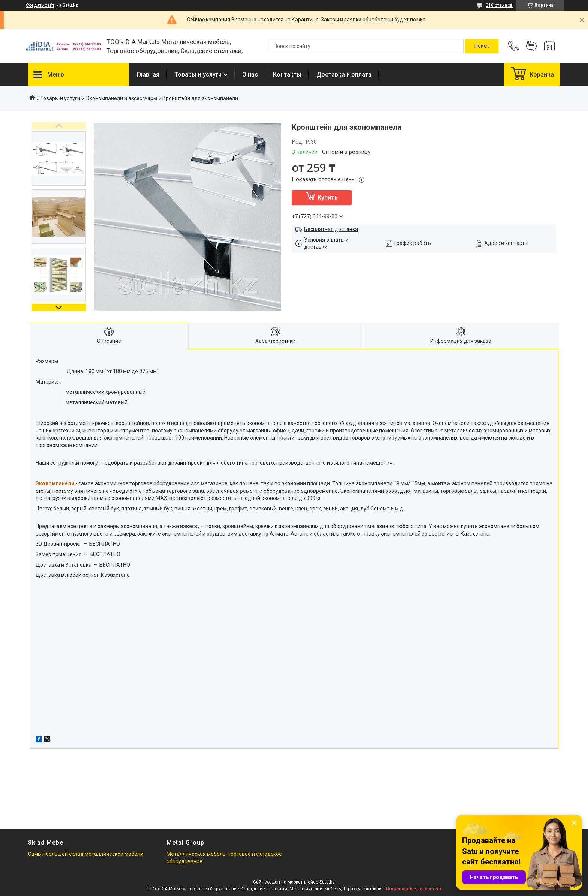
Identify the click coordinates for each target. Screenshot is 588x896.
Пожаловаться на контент (414, 889)
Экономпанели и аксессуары (121, 98)
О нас (250, 74)
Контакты (287, 74)
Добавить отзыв (531, 46)
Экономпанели (55, 483)
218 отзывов (499, 5)
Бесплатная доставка (331, 229)
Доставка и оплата (344, 74)
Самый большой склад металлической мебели (85, 854)
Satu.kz (327, 882)
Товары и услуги (198, 74)
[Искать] (482, 46)
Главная (148, 74)
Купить (328, 197)
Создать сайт (40, 5)
